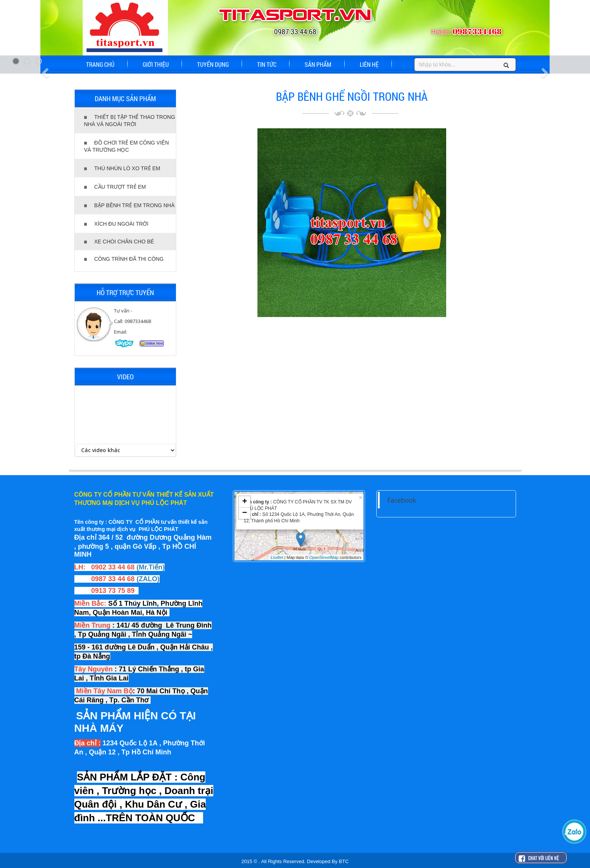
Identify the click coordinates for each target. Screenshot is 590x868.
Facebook (402, 500)
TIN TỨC (267, 64)
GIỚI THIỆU (156, 64)
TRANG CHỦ (100, 64)
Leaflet (277, 557)
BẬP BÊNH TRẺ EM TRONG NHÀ (129, 205)
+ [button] (244, 502)
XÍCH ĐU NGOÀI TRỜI (116, 224)
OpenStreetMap (324, 557)
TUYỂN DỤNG (213, 64)
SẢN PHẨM (318, 64)
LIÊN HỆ (369, 64)
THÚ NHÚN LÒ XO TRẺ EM (122, 168)
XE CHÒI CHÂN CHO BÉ (119, 242)
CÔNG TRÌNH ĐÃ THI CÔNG (124, 259)
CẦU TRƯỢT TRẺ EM (115, 187)
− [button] (244, 513)
